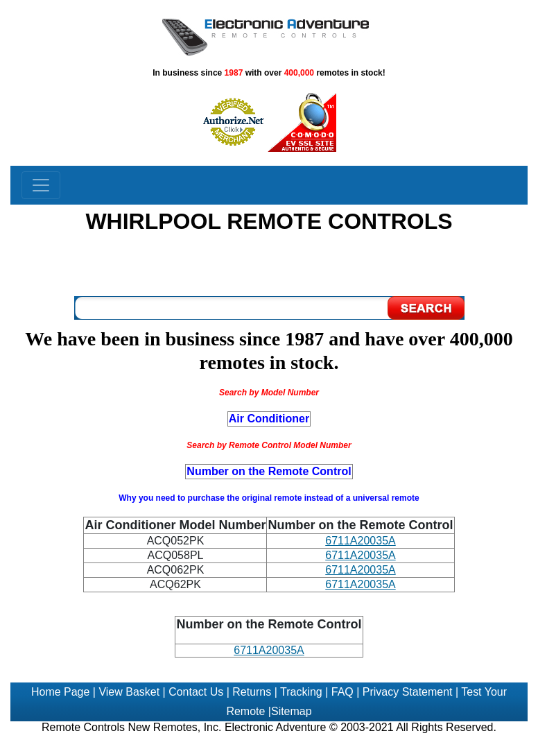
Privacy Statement (408, 692)
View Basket (129, 692)
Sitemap (292, 711)
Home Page (60, 692)
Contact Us (196, 692)
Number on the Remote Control (269, 624)
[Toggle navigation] (41, 185)
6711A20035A (360, 541)
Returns (252, 692)
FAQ (342, 692)
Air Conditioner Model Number (175, 525)
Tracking (301, 692)
